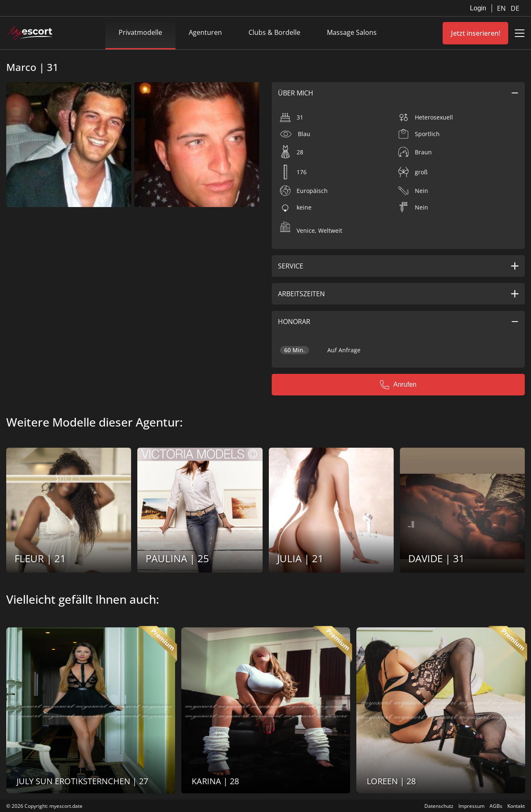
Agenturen (205, 32)
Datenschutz (439, 806)
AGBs (496, 806)
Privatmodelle (140, 32)
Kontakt (516, 806)
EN (502, 8)
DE (515, 8)
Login (478, 8)
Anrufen (398, 385)
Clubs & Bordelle (274, 32)
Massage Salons (352, 32)
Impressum (471, 806)
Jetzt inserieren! (476, 33)
